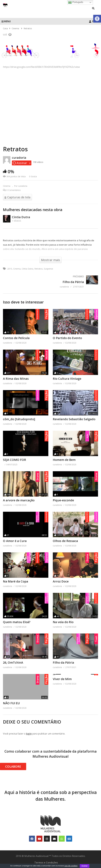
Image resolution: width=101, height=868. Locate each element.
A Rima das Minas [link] (16, 379)
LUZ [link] (7, 34)
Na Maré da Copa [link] (16, 581)
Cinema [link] (7, 186)
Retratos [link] (39, 269)
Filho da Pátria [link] (63, 662)
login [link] (29, 734)
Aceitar (85, 866)
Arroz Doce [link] (61, 581)
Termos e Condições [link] (46, 863)
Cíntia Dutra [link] (21, 217)
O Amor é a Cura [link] (15, 541)
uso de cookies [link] (71, 866)
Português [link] (76, 2)
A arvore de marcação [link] (19, 500)
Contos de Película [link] (16, 338)
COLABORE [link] (13, 766)
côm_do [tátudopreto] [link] (19, 419)
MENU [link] (6, 21)
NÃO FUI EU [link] (11, 703)
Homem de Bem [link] (64, 460)
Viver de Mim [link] (62, 679)
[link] (97, 19)
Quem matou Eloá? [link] (17, 622)
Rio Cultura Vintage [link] (67, 379)
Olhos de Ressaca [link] (65, 541)
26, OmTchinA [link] (13, 662)
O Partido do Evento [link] (67, 338)
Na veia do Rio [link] (63, 622)
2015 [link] (10, 269)
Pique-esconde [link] (63, 500)
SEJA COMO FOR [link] (15, 460)
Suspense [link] (48, 269)
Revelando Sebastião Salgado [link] (74, 419)
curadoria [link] (19, 158)
